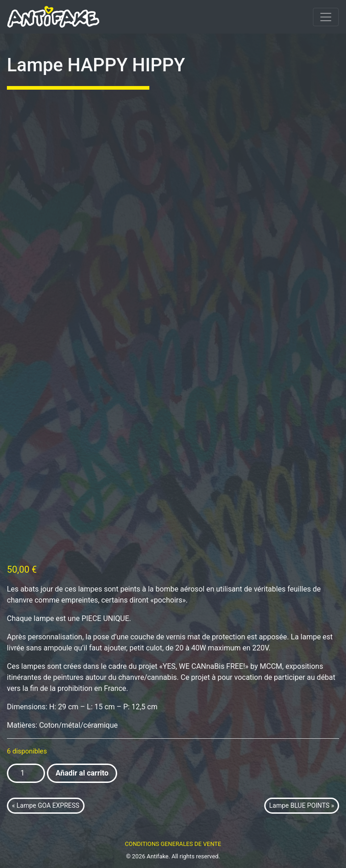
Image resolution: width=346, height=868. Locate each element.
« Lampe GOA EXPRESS (46, 805)
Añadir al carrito (82, 773)
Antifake (157, 856)
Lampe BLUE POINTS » (302, 805)
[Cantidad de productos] (26, 773)
